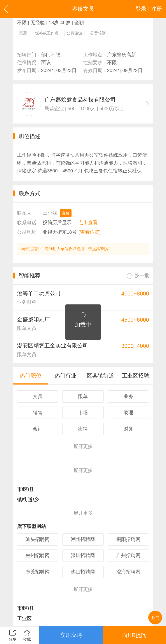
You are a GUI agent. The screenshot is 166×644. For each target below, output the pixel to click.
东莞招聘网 (38, 572)
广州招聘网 (128, 556)
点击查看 (88, 222)
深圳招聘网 (83, 556)
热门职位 (31, 376)
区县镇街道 (100, 376)
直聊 (66, 213)
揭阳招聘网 (128, 539)
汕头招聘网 (38, 539)
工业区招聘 (135, 376)
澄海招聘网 (128, 572)
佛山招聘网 (83, 572)
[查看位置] (90, 232)
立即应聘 (71, 635)
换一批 (138, 276)
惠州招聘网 (38, 556)
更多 (83, 446)
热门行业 (66, 376)
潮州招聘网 (83, 539)
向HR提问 (134, 635)
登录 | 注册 (149, 9)
